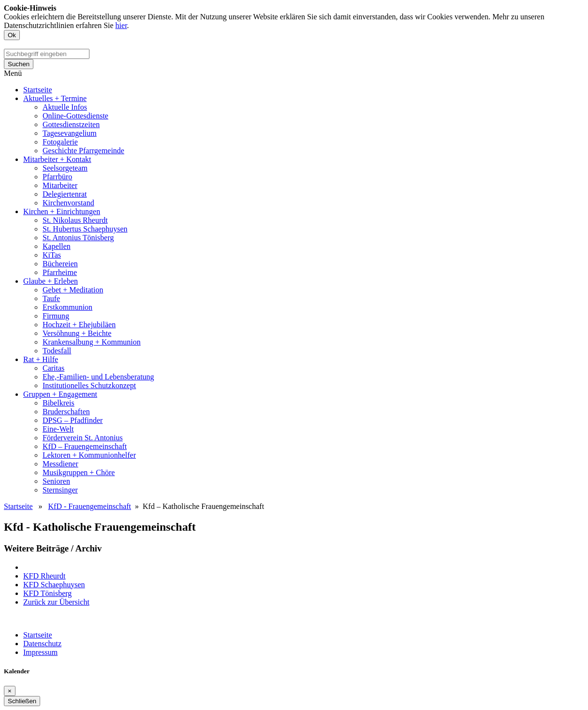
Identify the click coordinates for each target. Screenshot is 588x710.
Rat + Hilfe (41, 359)
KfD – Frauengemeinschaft (85, 446)
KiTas (52, 255)
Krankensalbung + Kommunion (92, 342)
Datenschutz (42, 644)
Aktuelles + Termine (55, 98)
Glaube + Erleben (51, 281)
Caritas (53, 368)
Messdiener (60, 464)
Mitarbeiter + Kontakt (57, 159)
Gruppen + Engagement (60, 394)
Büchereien (60, 264)
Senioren (56, 481)
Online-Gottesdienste (75, 116)
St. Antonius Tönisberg (78, 238)
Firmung (56, 316)
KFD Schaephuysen (54, 585)
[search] (47, 54)
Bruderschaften (66, 412)
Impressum (40, 652)
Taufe (51, 298)
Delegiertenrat (65, 194)
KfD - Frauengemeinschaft (90, 506)
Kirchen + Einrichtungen (62, 211)
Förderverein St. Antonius (83, 438)
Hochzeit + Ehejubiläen (79, 325)
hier (121, 25)
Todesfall (57, 351)
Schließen (22, 701)
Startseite (38, 90)
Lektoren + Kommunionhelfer (89, 455)
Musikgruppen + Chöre (79, 472)
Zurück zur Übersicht (56, 602)
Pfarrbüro (57, 177)
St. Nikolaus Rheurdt (75, 220)
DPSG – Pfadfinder (73, 420)
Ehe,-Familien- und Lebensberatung (98, 377)
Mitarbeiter (60, 185)
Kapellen (57, 246)
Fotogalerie (60, 142)
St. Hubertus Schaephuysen (85, 229)
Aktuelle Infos (65, 107)
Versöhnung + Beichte (77, 333)
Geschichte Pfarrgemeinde (83, 151)
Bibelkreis (59, 403)
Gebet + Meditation (73, 290)
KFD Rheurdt (44, 576)
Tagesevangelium (70, 133)
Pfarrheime (60, 272)
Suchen (19, 64)
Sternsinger (60, 490)
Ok (12, 35)
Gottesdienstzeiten (71, 124)
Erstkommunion (67, 307)
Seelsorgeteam (65, 168)
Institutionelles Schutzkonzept (89, 385)
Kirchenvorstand (68, 203)
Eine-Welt (58, 429)
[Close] (10, 691)
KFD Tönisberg (47, 593)
